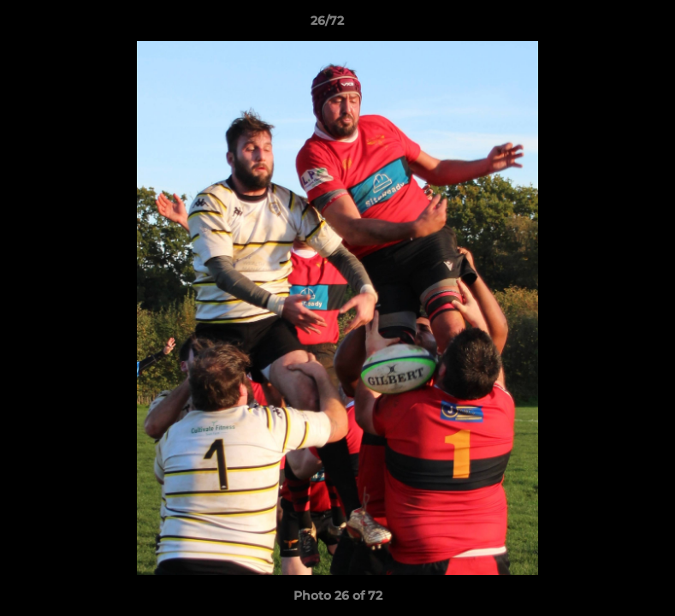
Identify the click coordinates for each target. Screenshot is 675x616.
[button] (603, 25)
